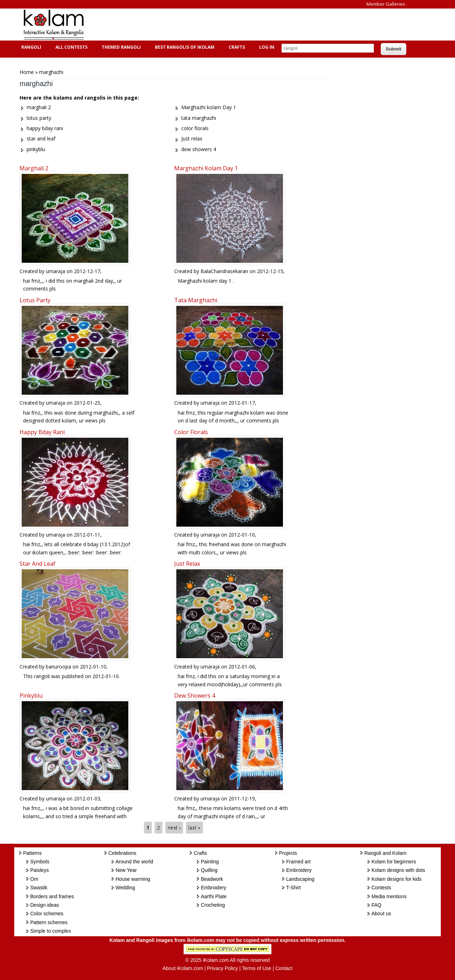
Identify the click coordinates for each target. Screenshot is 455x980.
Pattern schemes (49, 922)
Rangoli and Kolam (385, 853)
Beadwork (212, 879)
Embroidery (214, 888)
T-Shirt (293, 888)
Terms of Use (257, 968)
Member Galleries (386, 4)
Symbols (40, 862)
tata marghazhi (196, 300)
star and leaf (38, 564)
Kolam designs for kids (397, 879)
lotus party (35, 300)
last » (194, 828)
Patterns (32, 853)
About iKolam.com (183, 968)
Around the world (134, 862)
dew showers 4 (195, 696)
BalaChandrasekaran (224, 271)
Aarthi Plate (214, 896)
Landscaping (300, 879)
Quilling (209, 870)
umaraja (55, 271)
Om (34, 879)
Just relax (187, 564)
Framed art (298, 862)
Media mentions (389, 896)
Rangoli (30, 47)
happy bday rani (42, 432)
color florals (191, 432)
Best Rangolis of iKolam (184, 47)
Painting (210, 862)
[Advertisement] (222, 25)
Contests (381, 888)
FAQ (376, 905)
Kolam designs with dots (398, 870)
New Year (126, 870)
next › (174, 828)
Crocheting (213, 905)
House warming (133, 879)
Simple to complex (50, 931)
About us (381, 914)
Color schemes (47, 914)
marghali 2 (34, 168)
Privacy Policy (222, 968)
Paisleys (39, 870)
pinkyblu (31, 696)
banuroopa (58, 667)
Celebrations (122, 853)
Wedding (125, 888)
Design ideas (45, 905)
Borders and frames (52, 896)
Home (27, 72)
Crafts (236, 47)
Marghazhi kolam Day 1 (206, 168)
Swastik (39, 888)
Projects (288, 853)
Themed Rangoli (120, 47)
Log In (267, 47)
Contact (284, 968)
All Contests (71, 47)
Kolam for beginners (394, 862)
